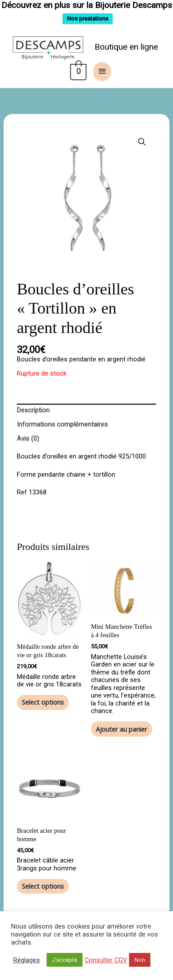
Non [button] (140, 960)
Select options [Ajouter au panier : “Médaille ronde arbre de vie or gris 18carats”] (43, 709)
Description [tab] (33, 417)
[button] (142, 148)
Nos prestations (88, 22)
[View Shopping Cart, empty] (77, 78)
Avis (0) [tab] (28, 445)
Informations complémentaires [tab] (62, 431)
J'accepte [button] (65, 960)
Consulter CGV (106, 960)
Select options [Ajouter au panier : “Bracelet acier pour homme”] (43, 892)
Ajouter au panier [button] (122, 735)
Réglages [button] (27, 960)
